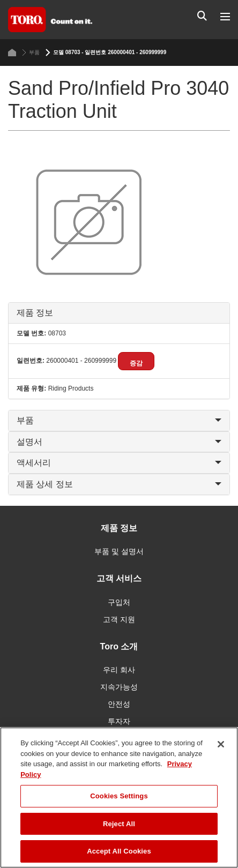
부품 (31, 53)
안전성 (119, 704)
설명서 (119, 442)
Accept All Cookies (119, 851)
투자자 (119, 721)
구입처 (119, 602)
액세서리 (119, 463)
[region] (119, 798)
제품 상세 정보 (119, 484)
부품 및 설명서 (119, 551)
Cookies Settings (119, 796)
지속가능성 (119, 687)
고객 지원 (119, 619)
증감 (136, 363)
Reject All (119, 824)
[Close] (221, 744)
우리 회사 (119, 670)
